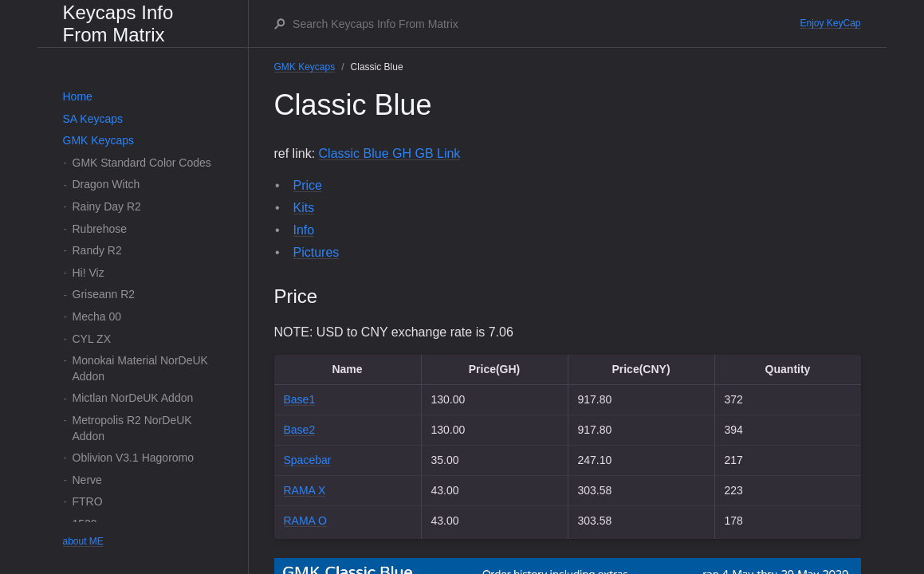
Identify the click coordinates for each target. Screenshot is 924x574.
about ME (83, 541)
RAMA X (305, 490)
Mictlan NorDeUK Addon (133, 398)
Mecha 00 (97, 316)
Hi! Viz (88, 273)
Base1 (300, 399)
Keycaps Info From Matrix (118, 24)
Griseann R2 (104, 294)
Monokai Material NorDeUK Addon (140, 368)
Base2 (300, 430)
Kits (304, 208)
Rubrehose (100, 229)
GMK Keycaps (98, 140)
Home (78, 96)
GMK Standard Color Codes (142, 163)
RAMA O (305, 521)
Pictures (317, 252)
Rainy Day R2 (107, 206)
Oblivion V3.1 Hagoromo (134, 458)
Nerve (87, 480)
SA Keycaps (93, 119)
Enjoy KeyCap (830, 23)
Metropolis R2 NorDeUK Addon (132, 428)
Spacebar (308, 460)
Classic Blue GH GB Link (390, 153)
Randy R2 (97, 250)
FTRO (88, 501)
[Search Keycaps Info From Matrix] (545, 24)
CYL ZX (92, 339)
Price (308, 185)
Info (304, 230)
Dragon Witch (106, 184)
